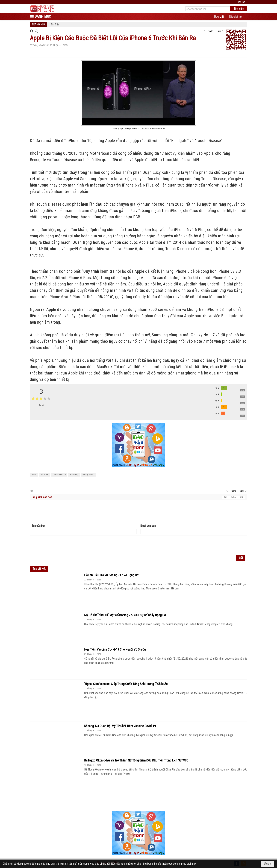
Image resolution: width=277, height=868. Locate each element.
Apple (34, 475)
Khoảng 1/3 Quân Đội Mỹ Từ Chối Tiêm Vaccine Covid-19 (120, 726)
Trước (210, 31)
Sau (219, 31)
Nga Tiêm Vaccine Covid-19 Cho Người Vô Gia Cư (115, 649)
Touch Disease (59, 475)
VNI (242, 497)
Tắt (226, 497)
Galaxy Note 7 (88, 475)
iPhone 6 (45, 475)
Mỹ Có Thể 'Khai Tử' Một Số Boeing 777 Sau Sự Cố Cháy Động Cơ (125, 615)
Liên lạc (241, 2)
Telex (234, 497)
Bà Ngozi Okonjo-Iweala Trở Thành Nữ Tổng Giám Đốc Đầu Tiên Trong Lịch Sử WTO (136, 760)
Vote (243, 390)
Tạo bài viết (39, 569)
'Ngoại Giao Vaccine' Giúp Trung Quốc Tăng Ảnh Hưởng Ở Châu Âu (126, 684)
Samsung (74, 475)
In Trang (32, 491)
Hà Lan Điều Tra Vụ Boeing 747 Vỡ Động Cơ (111, 575)
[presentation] (58, 545)
